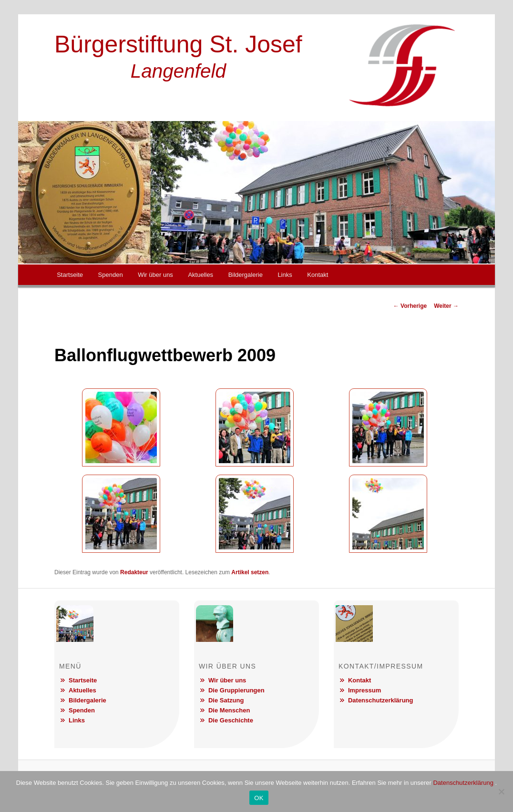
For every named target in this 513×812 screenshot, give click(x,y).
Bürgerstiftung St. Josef (178, 44)
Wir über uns (155, 275)
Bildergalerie (246, 275)
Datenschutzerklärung (381, 700)
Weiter (446, 306)
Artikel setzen (250, 572)
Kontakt (318, 275)
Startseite (70, 275)
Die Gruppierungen (236, 690)
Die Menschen (229, 710)
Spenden (111, 275)
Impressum (364, 690)
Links (285, 275)
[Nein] (501, 792)
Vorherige (410, 306)
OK (259, 798)
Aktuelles (200, 275)
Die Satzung (226, 700)
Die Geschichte (231, 720)
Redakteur (134, 572)
